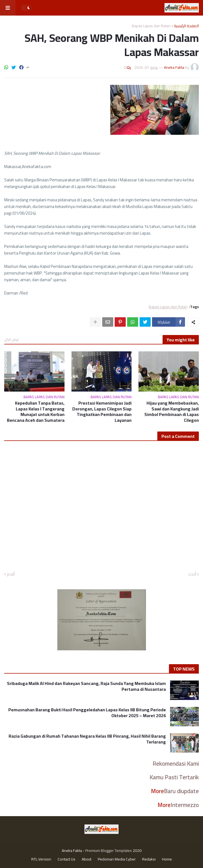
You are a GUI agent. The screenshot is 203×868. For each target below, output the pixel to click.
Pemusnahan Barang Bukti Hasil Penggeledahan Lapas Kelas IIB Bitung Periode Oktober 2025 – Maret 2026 (87, 713)
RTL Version (41, 859)
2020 (137, 851)
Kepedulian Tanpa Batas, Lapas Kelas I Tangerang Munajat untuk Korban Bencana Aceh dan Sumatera (36, 412)
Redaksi (149, 859)
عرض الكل (12, 339)
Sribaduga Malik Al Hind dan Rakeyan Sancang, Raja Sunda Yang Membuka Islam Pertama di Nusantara (86, 686)
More (157, 791)
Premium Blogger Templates (109, 851)
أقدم (11, 574)
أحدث (192, 574)
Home (167, 859)
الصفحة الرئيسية (186, 26)
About (87, 859)
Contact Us (66, 859)
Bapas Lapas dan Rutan (151, 26)
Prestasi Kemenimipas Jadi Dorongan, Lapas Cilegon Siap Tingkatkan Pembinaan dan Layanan (102, 412)
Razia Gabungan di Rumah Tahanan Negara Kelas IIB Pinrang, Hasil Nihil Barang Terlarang (87, 739)
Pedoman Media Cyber (117, 859)
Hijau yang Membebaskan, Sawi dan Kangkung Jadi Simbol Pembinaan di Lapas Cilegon (172, 412)
